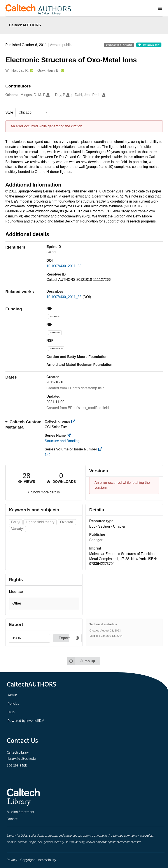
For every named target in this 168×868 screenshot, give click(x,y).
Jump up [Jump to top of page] (81, 661)
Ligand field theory (40, 522)
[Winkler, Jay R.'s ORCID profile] (31, 71)
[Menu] (160, 8)
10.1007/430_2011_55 (64, 266)
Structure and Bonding (62, 441)
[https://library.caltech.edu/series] (70, 435)
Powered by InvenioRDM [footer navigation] (26, 721)
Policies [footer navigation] (13, 704)
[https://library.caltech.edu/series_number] (101, 449)
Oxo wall (67, 522)
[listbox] (33, 112)
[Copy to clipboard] (77, 638)
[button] (44, 604)
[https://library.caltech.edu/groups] (74, 421)
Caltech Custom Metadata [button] (24, 425)
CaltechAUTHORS (25, 25)
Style (9, 112)
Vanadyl (17, 529)
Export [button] (64, 638)
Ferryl (16, 522)
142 (48, 455)
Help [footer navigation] (11, 712)
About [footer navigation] (12, 695)
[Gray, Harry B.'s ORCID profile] (62, 71)
